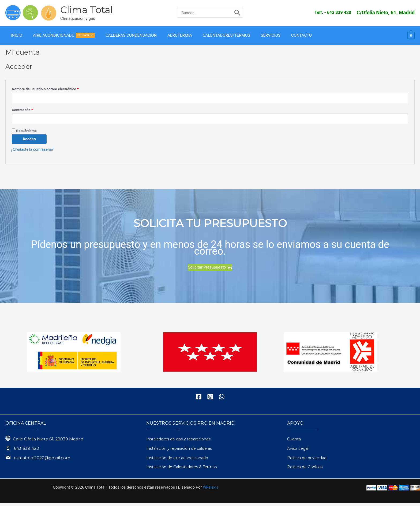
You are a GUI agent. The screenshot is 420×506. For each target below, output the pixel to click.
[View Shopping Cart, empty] (411, 36)
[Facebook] (199, 400)
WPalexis (210, 490)
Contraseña (31, 112)
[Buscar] (237, 13)
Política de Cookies (306, 470)
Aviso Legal (299, 452)
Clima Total (87, 10)
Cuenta (295, 442)
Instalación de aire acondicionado (180, 461)
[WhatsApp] (222, 400)
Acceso (29, 142)
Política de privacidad (309, 461)
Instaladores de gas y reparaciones (181, 442)
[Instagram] (210, 400)
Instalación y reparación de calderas (183, 452)
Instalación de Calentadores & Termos (185, 470)
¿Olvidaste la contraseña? (34, 153)
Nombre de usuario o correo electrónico (54, 90)
